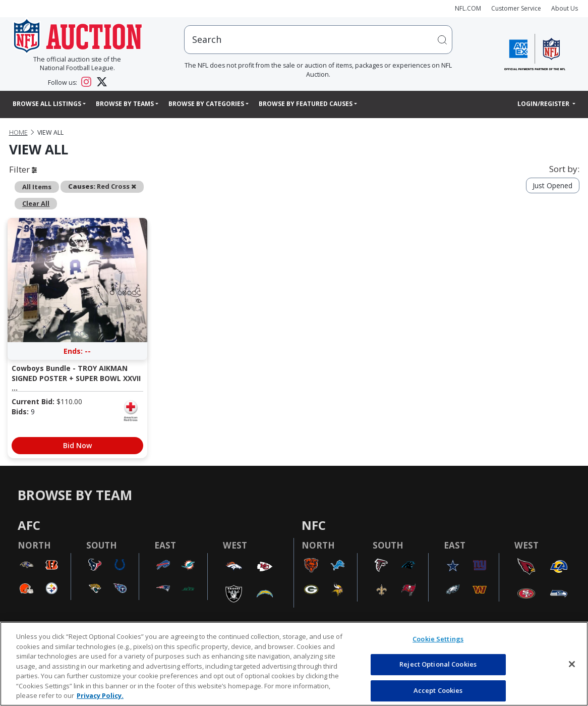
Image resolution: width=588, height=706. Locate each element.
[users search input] (318, 40)
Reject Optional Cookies (438, 664)
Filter (23, 169)
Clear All (36, 203)
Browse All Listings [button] (47, 104)
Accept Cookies (438, 690)
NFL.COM (468, 8)
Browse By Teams (125, 104)
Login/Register (544, 104)
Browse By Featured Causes (306, 104)
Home (18, 132)
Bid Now (77, 445)
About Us (565, 8)
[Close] (572, 664)
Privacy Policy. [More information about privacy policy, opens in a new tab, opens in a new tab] (100, 695)
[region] (294, 664)
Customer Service (516, 8)
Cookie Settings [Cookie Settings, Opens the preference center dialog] (438, 639)
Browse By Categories (206, 104)
